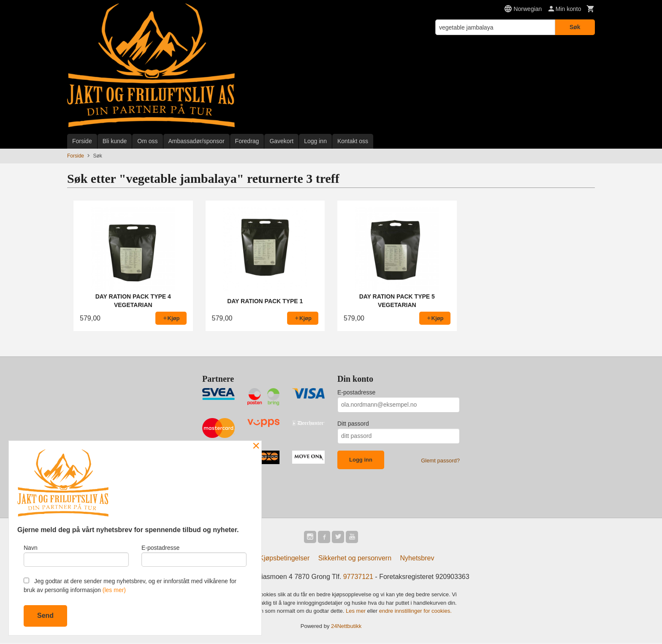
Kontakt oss (353, 141)
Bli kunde (115, 141)
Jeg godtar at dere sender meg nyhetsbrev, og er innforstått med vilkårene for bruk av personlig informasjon (130, 586)
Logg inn (315, 141)
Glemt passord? (440, 461)
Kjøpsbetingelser (284, 559)
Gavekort (281, 141)
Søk (575, 27)
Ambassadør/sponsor (197, 141)
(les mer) (114, 590)
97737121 (358, 578)
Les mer (357, 612)
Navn (76, 554)
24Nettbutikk (346, 627)
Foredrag (247, 141)
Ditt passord (353, 424)
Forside (82, 141)
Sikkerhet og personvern (355, 559)
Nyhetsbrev (417, 559)
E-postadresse (356, 392)
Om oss (147, 141)
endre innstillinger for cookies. (415, 612)
